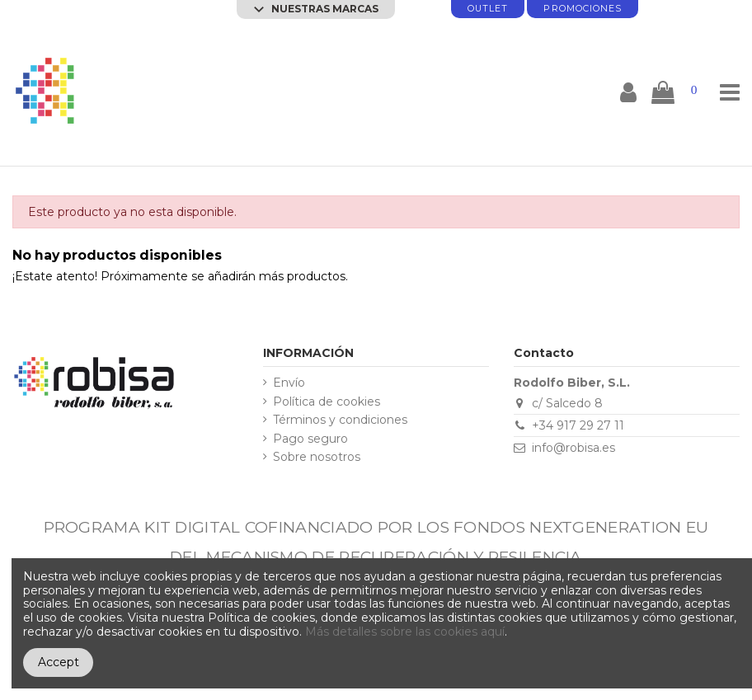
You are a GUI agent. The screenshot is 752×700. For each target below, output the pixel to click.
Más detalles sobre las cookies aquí (405, 632)
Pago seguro (310, 439)
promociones (583, 9)
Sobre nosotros (317, 457)
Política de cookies (327, 402)
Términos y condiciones (340, 420)
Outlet (488, 9)
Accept (59, 662)
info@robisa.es (573, 448)
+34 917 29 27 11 (578, 425)
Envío (289, 383)
